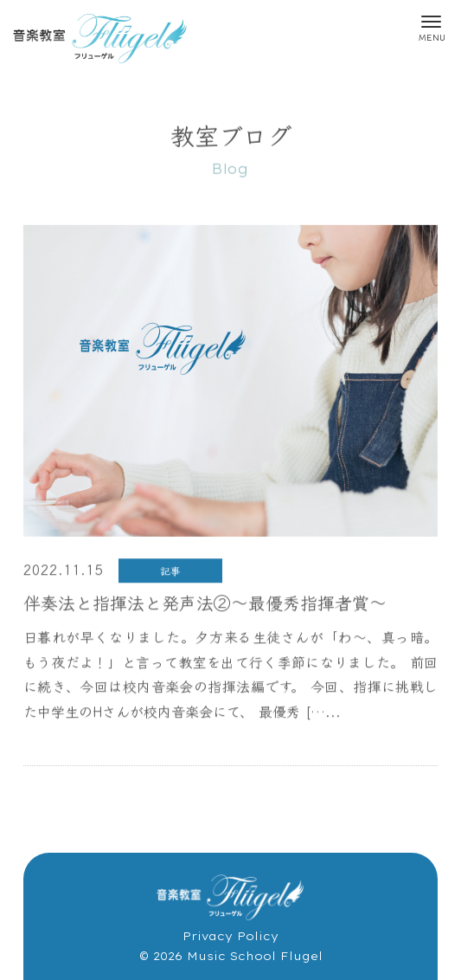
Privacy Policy (230, 936)
